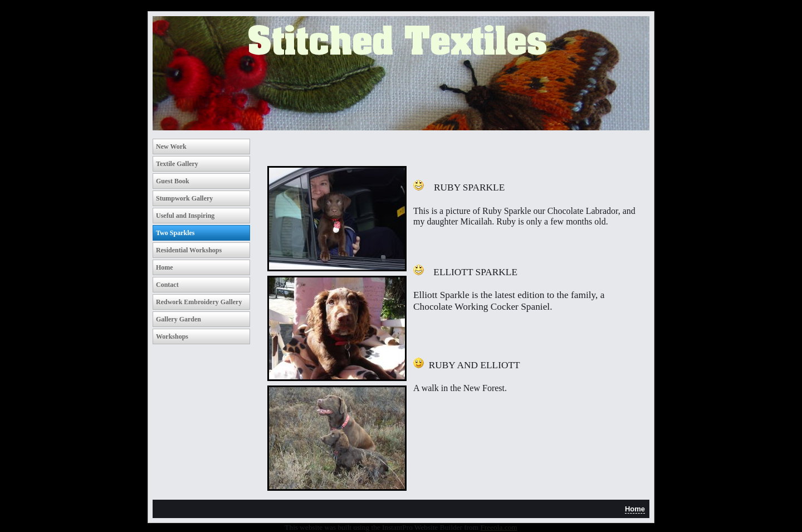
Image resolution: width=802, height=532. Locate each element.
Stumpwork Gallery (184, 198)
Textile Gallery (177, 164)
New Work (171, 147)
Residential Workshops (189, 250)
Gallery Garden (179, 319)
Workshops (172, 336)
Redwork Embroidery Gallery (199, 302)
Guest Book (173, 181)
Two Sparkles (175, 233)
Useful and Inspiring (185, 216)
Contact (167, 285)
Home (165, 267)
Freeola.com (498, 527)
